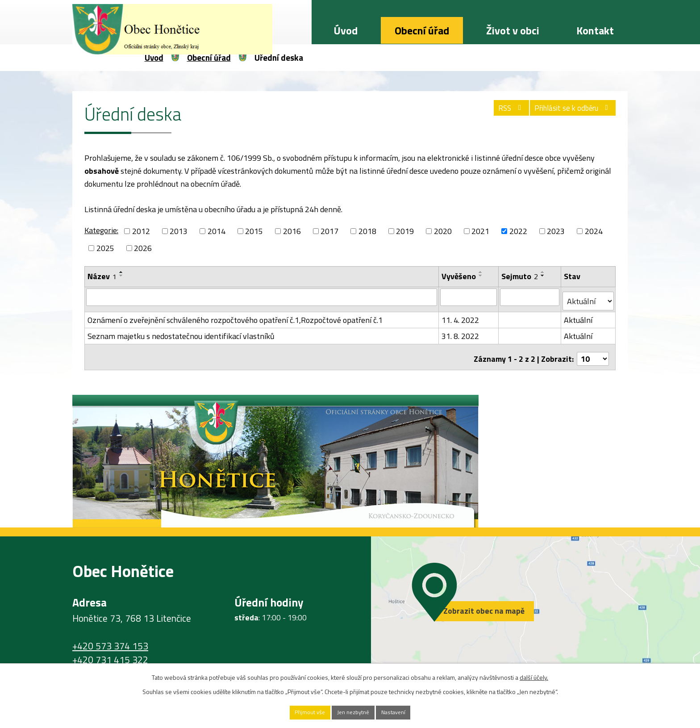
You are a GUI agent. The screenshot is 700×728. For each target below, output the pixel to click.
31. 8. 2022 (461, 332)
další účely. (534, 676)
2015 (254, 231)
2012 (141, 231)
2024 (594, 231)
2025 (105, 248)
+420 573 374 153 (110, 638)
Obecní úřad (422, 30)
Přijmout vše (299, 712)
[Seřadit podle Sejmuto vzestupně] (544, 272)
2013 (179, 231)
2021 (480, 231)
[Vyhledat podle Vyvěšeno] (469, 297)
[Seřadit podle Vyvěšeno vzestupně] (481, 272)
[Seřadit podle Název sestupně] (121, 276)
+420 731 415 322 (110, 652)
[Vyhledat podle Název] (262, 297)
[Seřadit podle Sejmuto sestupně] (544, 276)
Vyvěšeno (459, 276)
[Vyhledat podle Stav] (589, 297)
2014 (217, 231)
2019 (405, 231)
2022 (518, 231)
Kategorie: (101, 230)
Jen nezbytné (353, 712)
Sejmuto (521, 276)
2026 (143, 248)
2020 (443, 231)
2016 (292, 231)
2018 (367, 231)
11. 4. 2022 (461, 316)
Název (102, 276)
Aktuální (579, 316)
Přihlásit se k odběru (568, 112)
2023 (556, 231)
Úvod (346, 30)
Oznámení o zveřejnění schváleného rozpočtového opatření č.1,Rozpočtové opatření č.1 (235, 316)
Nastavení (405, 712)
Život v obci (513, 30)
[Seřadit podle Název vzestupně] (121, 272)
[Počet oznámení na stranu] (593, 351)
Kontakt (595, 30)
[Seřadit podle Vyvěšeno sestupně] (481, 276)
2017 (329, 231)
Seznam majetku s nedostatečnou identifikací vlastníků (181, 332)
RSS (497, 112)
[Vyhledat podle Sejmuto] (531, 297)
